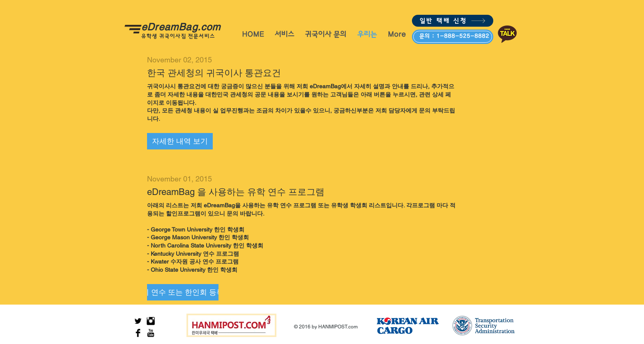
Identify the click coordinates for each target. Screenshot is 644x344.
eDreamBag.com (184, 27)
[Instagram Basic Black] (151, 321)
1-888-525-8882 (463, 36)
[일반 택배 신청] (453, 21)
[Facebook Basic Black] (138, 333)
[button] (180, 141)
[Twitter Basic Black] (138, 321)
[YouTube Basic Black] (151, 333)
